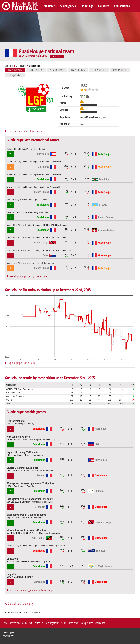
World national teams (70, 623)
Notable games (57, 70)
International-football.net (9, 635)
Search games (68, 6)
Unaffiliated (21, 66)
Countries (104, 6)
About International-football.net (18, 623)
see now (57, 56)
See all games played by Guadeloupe (28, 276)
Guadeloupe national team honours (26, 131)
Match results (36, 70)
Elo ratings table (52, 623)
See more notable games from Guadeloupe (32, 590)
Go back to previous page (21, 604)
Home (52, 6)
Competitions (122, 6)
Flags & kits (15, 75)
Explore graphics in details (21, 363)
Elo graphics (99, 70)
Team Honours (78, 70)
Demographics (120, 70)
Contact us (38, 623)
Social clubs (100, 623)
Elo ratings (87, 6)
